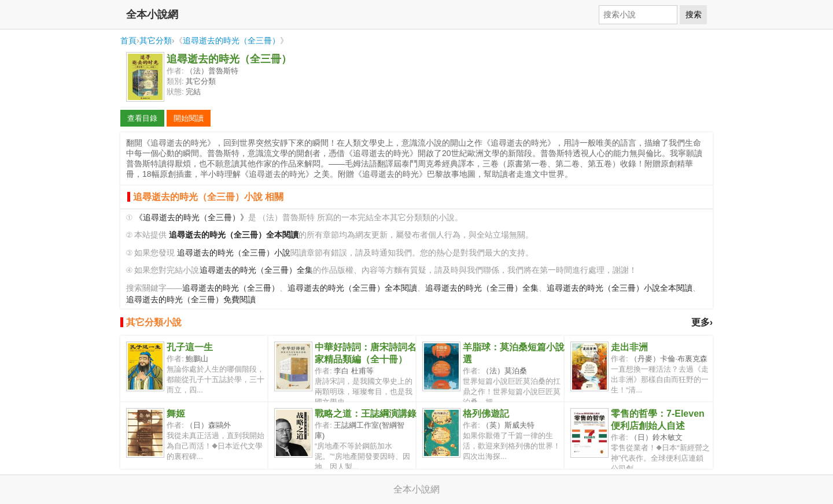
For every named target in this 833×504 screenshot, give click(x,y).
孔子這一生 (190, 347)
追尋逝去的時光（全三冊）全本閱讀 (352, 288)
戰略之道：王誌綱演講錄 (366, 414)
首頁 (128, 40)
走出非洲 (629, 347)
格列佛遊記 (486, 414)
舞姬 (176, 414)
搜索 (694, 14)
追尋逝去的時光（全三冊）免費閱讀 (191, 300)
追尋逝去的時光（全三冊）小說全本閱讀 (620, 288)
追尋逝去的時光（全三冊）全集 (256, 270)
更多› (702, 322)
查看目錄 (142, 118)
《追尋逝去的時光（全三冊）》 (191, 218)
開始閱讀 (189, 118)
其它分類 (156, 40)
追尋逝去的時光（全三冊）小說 (234, 253)
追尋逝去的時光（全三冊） (231, 40)
